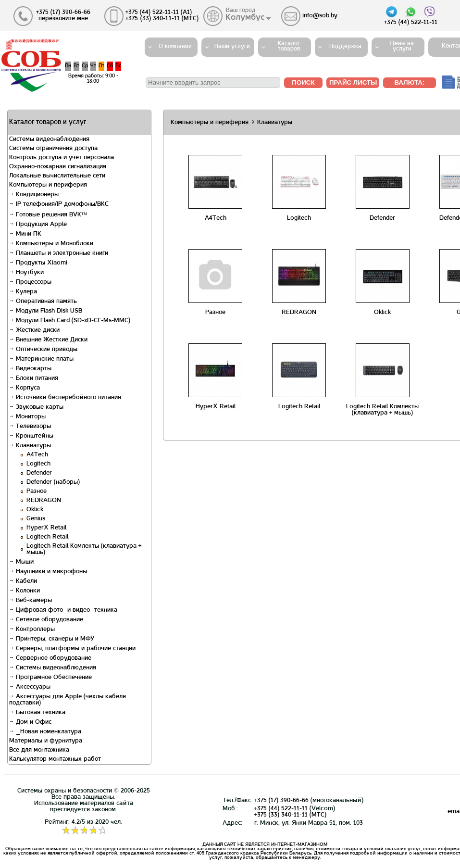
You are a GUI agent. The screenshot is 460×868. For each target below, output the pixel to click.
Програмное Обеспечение (50, 678)
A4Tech (37, 455)
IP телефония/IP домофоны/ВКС (59, 204)
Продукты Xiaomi (38, 263)
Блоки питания (34, 378)
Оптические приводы (43, 350)
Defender (39, 473)
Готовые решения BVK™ (48, 215)
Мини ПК (25, 234)
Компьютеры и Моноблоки (51, 244)
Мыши (21, 562)
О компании (175, 47)
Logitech (38, 464)
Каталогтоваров (289, 46)
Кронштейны (31, 436)
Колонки (25, 591)
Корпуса (25, 388)
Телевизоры (30, 427)
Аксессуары (30, 687)
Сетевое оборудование (46, 620)
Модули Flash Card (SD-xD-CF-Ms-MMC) (70, 321)
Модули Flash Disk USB (46, 311)
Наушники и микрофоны (48, 572)
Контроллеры (32, 629)
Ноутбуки (26, 273)
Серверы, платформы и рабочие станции (72, 649)
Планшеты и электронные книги (59, 253)
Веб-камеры (31, 601)
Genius (36, 519)
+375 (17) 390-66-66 (281, 801)
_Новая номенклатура (45, 732)
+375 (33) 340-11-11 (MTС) (290, 815)
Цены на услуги (402, 46)
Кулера (23, 292)
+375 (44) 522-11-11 (281, 809)
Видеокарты (30, 369)
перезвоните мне (63, 19)
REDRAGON (44, 501)
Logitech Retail (47, 537)
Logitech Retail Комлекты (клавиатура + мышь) (382, 410)
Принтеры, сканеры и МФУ (52, 639)
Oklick (35, 510)
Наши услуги (232, 47)
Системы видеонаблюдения (53, 668)
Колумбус (246, 18)
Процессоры (30, 282)
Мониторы (27, 417)
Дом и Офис (30, 722)
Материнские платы (41, 359)
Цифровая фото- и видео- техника (63, 610)
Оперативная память (43, 302)
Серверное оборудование (50, 658)
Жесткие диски (34, 330)
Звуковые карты (36, 407)
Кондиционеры (34, 195)
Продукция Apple (38, 225)
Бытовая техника (37, 713)
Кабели (23, 581)
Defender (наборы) (53, 482)
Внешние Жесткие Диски (48, 340)
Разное (37, 491)
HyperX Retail (46, 528)
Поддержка (345, 47)
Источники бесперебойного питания (65, 398)
